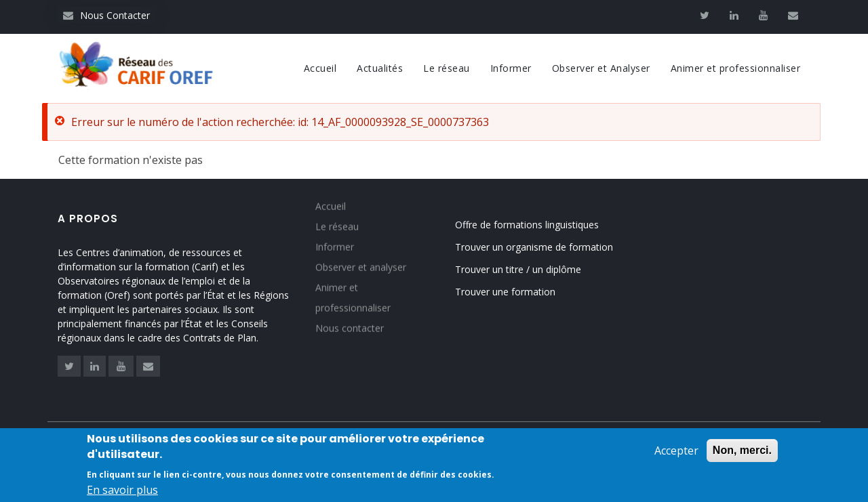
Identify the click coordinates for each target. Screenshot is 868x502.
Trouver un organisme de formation (534, 247)
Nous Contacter (106, 15)
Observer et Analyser (601, 68)
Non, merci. (742, 452)
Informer (511, 68)
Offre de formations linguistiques (527, 225)
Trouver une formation (505, 292)
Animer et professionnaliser (736, 68)
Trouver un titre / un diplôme (518, 269)
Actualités (380, 68)
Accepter (676, 453)
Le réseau (447, 68)
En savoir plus (122, 491)
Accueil (320, 68)
